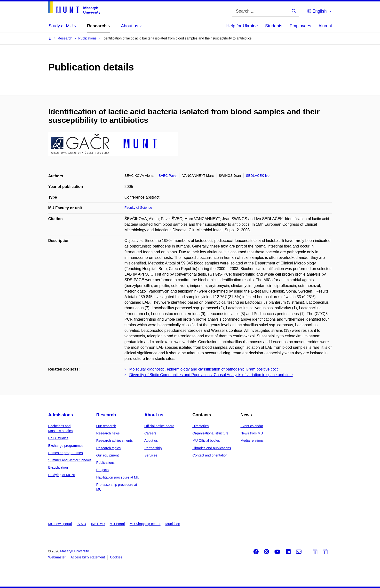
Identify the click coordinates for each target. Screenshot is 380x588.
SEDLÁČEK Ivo (258, 176)
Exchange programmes (66, 446)
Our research (106, 426)
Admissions (61, 415)
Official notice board (159, 426)
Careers (150, 433)
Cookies (116, 557)
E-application (58, 467)
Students (274, 26)
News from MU (252, 433)
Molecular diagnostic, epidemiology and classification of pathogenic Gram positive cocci (205, 369)
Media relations (252, 441)
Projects (102, 470)
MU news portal (60, 524)
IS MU (81, 524)
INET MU (98, 524)
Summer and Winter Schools (70, 460)
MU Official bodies (206, 441)
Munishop (173, 524)
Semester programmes (65, 453)
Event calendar (252, 426)
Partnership (153, 448)
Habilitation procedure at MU (118, 477)
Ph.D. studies (58, 438)
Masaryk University (74, 551)
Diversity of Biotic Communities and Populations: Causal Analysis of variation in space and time (211, 375)
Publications (105, 463)
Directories (201, 426)
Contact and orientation (210, 455)
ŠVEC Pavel (168, 176)
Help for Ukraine (242, 26)
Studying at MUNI (62, 475)
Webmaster (57, 557)
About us (154, 415)
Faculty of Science (138, 208)
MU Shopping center (145, 524)
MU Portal (117, 524)
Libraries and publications (212, 448)
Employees (300, 26)
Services (151, 455)
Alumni (325, 26)
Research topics (108, 448)
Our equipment (107, 455)
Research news (108, 433)
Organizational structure (210, 433)
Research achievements (114, 441)
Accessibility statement (88, 557)
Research (106, 415)
